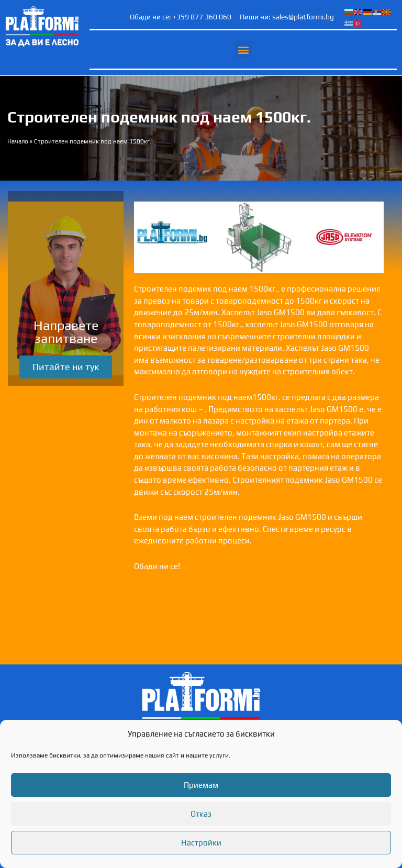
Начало (18, 141)
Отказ (201, 814)
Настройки (201, 843)
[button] (243, 49)
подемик (195, 289)
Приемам (201, 785)
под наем (230, 289)
